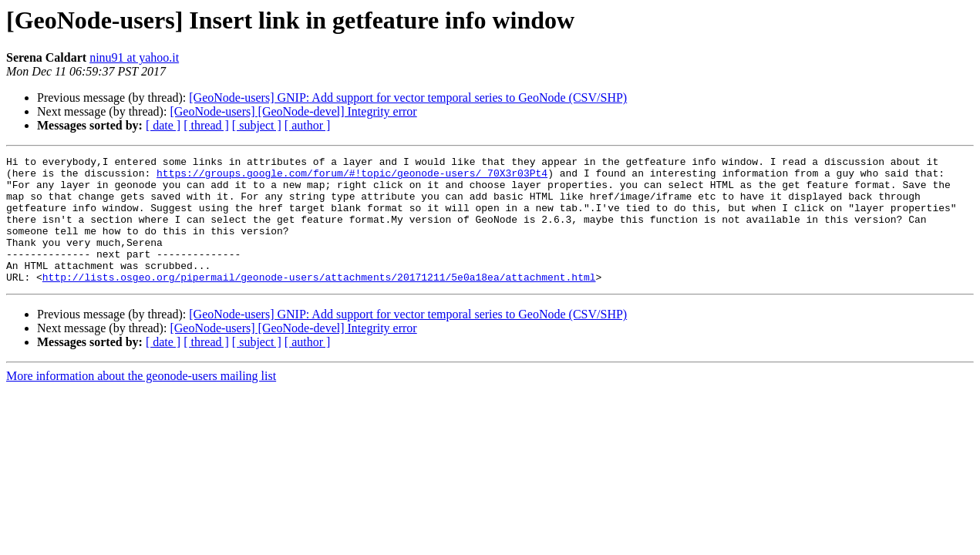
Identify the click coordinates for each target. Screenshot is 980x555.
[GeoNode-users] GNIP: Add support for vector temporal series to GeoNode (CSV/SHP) (408, 98)
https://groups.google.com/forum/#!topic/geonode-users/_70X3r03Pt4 (352, 177)
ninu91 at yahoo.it (134, 57)
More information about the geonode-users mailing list (141, 401)
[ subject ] (257, 125)
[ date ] (163, 125)
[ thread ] (206, 125)
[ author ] (308, 125)
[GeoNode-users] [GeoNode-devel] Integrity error (293, 111)
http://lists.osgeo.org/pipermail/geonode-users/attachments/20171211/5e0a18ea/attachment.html (319, 302)
